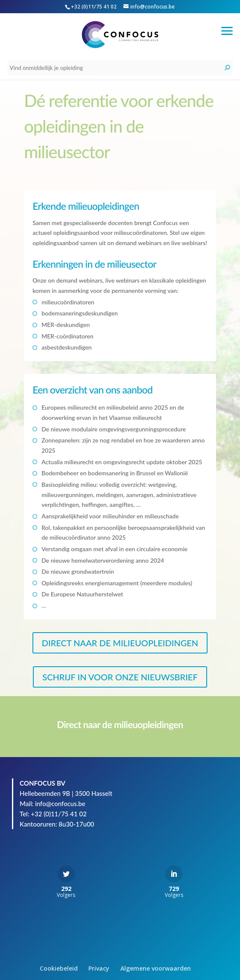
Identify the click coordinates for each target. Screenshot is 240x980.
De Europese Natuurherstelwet (82, 594)
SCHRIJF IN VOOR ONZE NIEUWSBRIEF (120, 677)
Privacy (99, 968)
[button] (227, 30)
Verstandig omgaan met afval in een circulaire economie (114, 549)
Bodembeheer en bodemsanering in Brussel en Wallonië (115, 473)
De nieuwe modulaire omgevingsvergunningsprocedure (114, 429)
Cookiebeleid (59, 968)
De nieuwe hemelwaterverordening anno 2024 (103, 560)
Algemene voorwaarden (156, 968)
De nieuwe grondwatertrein (78, 571)
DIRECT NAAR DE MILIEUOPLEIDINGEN (120, 643)
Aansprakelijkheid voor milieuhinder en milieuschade (110, 516)
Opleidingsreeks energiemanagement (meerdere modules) (117, 583)
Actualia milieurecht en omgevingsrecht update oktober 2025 (122, 462)
